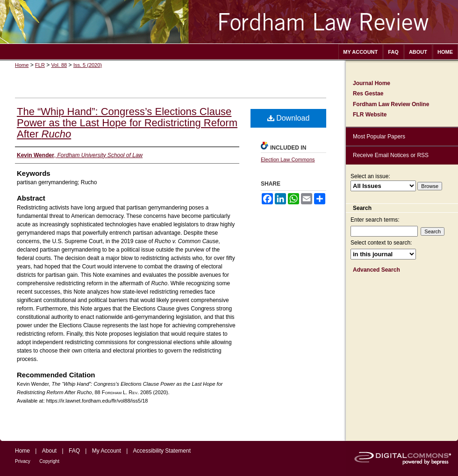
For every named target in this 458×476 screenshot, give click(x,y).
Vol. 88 (59, 65)
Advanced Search (376, 270)
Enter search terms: (375, 220)
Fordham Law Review (229, 22)
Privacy (23, 461)
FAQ (74, 451)
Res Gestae (368, 94)
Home (22, 65)
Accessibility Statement (162, 451)
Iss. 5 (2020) (88, 65)
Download (289, 118)
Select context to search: (381, 243)
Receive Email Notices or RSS (391, 155)
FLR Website (370, 115)
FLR (40, 65)
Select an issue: (370, 176)
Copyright (49, 461)
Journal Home (372, 83)
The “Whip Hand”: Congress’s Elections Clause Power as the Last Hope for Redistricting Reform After (127, 123)
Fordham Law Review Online (391, 104)
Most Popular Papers (379, 137)
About (49, 451)
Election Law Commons (288, 159)
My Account (107, 451)
